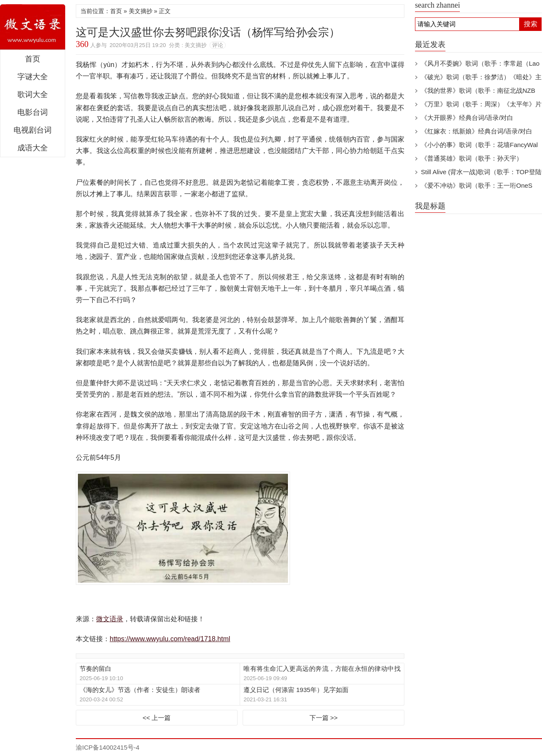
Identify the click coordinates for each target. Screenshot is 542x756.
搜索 (531, 24)
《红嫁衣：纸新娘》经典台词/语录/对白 (477, 131)
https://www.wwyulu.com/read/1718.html (170, 639)
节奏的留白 (95, 668)
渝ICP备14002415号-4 (108, 747)
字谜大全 (33, 77)
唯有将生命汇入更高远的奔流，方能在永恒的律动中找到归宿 (322, 669)
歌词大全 (33, 94)
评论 (218, 45)
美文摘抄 (141, 11)
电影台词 (33, 112)
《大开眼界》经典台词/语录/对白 (467, 118)
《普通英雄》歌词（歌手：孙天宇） (472, 158)
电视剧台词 (33, 130)
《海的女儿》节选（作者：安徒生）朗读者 (140, 690)
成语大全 (33, 148)
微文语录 (33, 27)
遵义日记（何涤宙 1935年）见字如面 (296, 690)
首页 (33, 59)
